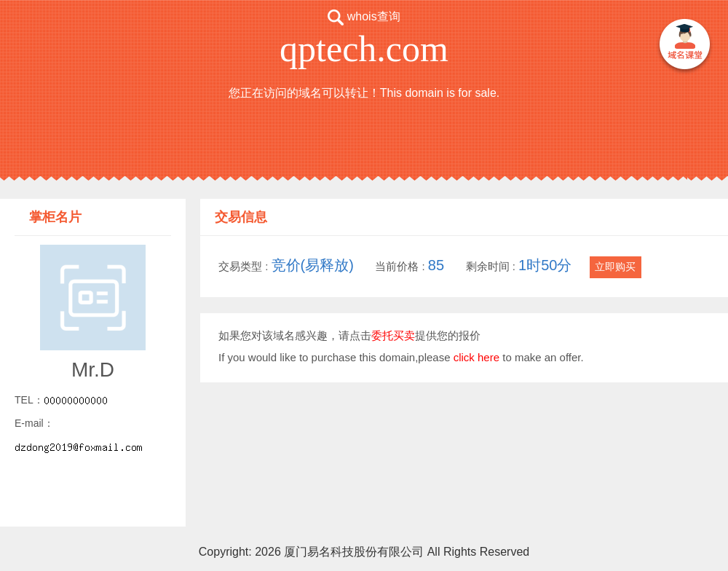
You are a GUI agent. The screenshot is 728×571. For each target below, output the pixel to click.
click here (476, 357)
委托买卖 (393, 335)
